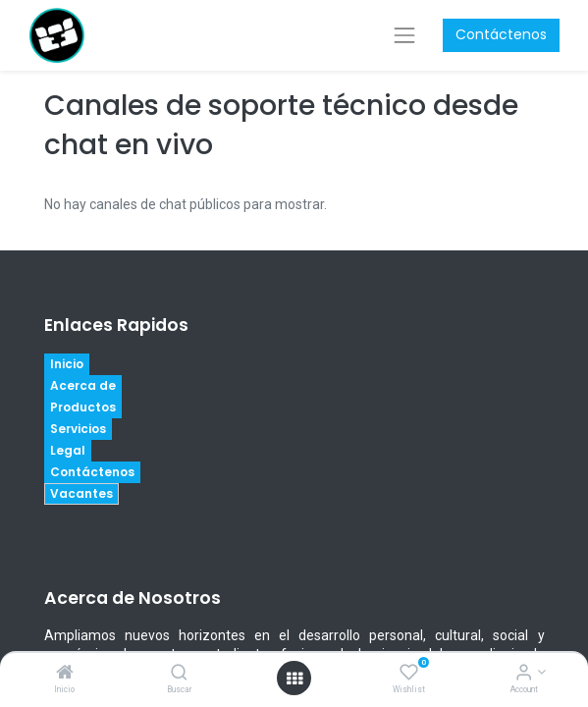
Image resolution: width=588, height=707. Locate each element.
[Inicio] (65, 674)
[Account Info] (524, 674)
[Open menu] (294, 679)
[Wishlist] (409, 674)
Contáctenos (501, 34)
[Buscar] (179, 674)
